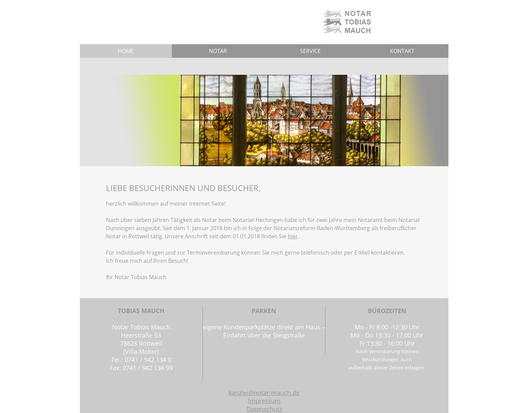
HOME (126, 51)
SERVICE (310, 51)
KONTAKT (402, 51)
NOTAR (218, 51)
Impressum (264, 401)
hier (293, 236)
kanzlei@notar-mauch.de (264, 393)
